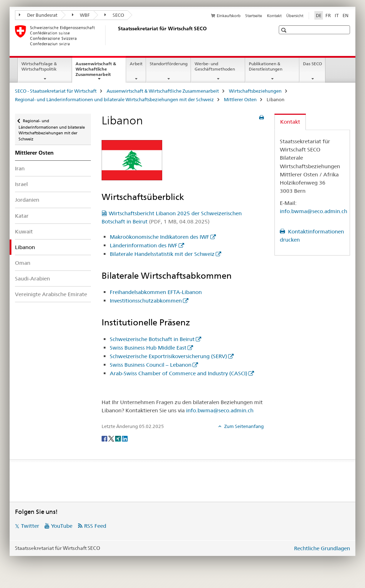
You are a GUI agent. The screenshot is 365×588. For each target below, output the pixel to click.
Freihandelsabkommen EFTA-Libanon (156, 292)
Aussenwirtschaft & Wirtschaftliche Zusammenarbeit (101, 71)
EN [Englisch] (346, 15)
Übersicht (295, 16)
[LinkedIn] (125, 438)
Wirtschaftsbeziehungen (255, 91)
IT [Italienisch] (337, 15)
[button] (285, 30)
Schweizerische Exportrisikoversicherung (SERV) (168, 356)
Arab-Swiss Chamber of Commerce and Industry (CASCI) (179, 373)
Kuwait (24, 231)
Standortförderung (169, 64)
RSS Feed (95, 526)
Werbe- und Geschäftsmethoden (215, 66)
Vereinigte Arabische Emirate (51, 294)
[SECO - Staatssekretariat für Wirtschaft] (117, 35)
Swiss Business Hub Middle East (148, 348)
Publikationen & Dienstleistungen (266, 66)
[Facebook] (105, 438)
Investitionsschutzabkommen (146, 301)
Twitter (30, 526)
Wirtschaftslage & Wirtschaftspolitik (39, 66)
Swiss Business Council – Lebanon (151, 365)
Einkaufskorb (229, 16)
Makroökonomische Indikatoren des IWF (160, 237)
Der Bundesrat (38, 15)
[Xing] (119, 438)
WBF (81, 15)
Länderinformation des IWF (144, 245)
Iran (20, 168)
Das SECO (312, 64)
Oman (23, 263)
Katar (22, 216)
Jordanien (27, 200)
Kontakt (274, 16)
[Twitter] (112, 438)
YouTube (62, 526)
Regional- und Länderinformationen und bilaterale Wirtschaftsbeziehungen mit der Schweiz (114, 99)
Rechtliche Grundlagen (322, 548)
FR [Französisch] (328, 15)
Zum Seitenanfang (243, 426)
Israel (21, 184)
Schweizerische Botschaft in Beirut (152, 339)
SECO (114, 15)
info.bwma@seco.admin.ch (220, 410)
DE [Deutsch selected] (319, 15)
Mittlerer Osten (240, 99)
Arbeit (136, 64)
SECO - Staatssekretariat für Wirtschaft (56, 91)
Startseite (254, 16)
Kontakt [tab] (290, 122)
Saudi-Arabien (32, 278)
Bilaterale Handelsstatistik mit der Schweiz (162, 254)
